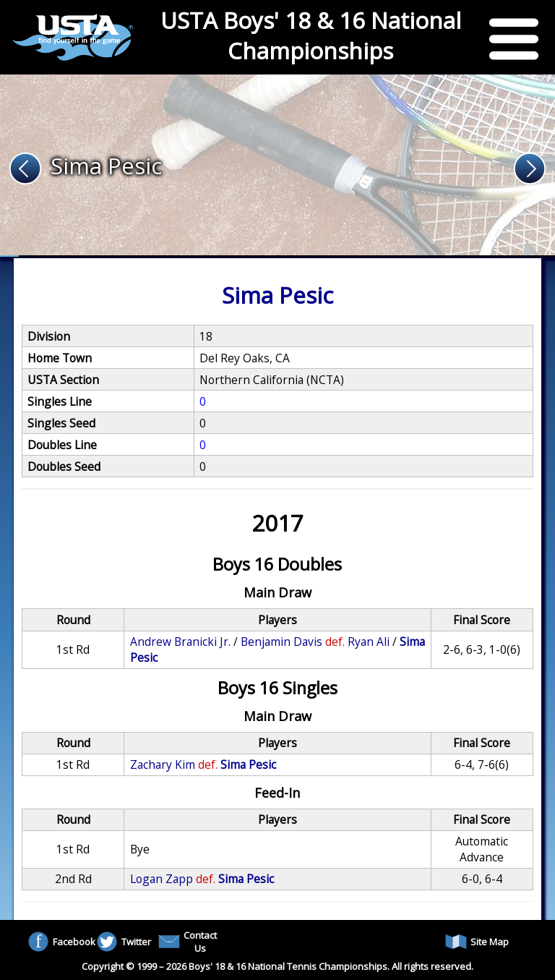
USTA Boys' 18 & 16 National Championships (311, 35)
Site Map (477, 942)
